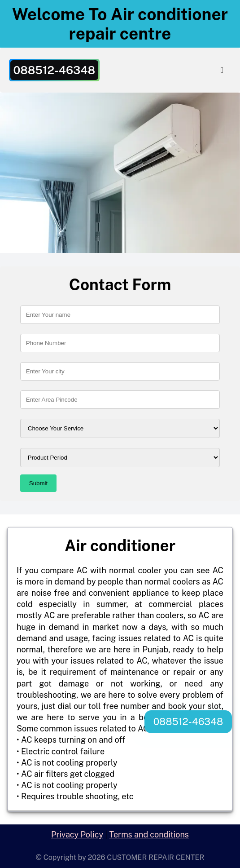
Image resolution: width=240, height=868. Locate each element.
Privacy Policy (77, 835)
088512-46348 (188, 722)
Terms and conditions (149, 835)
